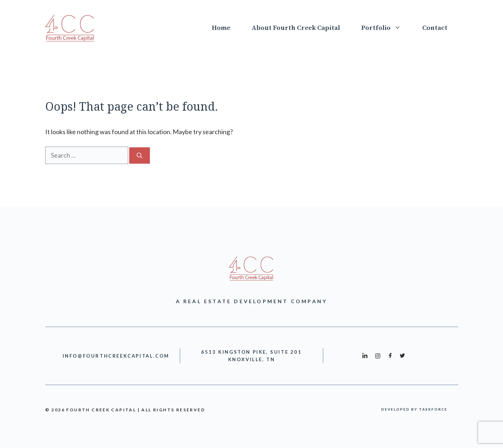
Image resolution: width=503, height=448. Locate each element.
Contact (435, 28)
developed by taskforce (414, 409)
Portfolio (386, 28)
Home (221, 28)
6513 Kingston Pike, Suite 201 (251, 352)
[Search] (140, 156)
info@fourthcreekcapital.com (116, 356)
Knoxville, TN (252, 359)
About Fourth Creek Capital (296, 28)
